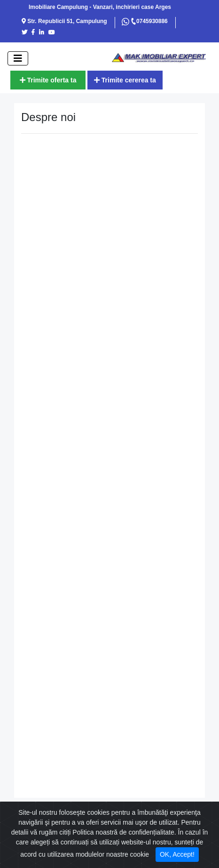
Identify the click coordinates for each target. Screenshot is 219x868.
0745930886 (149, 21)
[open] (18, 58)
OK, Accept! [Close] (177, 854)
